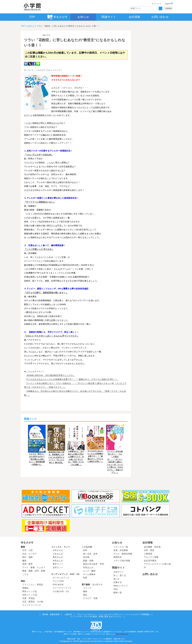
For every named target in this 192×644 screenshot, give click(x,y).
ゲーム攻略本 (89, 574)
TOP (23, 26)
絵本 (85, 550)
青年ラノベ (58, 564)
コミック (87, 588)
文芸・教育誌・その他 (33, 602)
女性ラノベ (58, 567)
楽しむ (117, 579)
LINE (38, 64)
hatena (26, 64)
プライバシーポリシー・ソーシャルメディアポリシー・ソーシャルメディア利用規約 (113, 614)
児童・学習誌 (28, 598)
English (169, 4)
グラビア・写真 (90, 598)
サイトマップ (156, 4)
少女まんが (58, 554)
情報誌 (25, 588)
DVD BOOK (58, 585)
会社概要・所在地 (152, 547)
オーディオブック (61, 578)
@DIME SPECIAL (35, 375)
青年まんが (58, 557)
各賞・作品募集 (121, 550)
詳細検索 (168, 8)
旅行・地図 (27, 557)
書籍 (23, 547)
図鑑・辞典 (88, 561)
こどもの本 (87, 547)
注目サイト (119, 572)
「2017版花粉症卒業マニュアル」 (59, 375)
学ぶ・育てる (120, 575)
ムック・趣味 (89, 571)
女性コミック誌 (30, 595)
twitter (30, 64)
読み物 (86, 557)
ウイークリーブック (32, 605)
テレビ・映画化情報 (123, 554)
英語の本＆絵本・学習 (93, 564)
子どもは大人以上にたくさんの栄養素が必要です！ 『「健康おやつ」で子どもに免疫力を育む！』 (72, 379)
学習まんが (89, 567)
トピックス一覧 (121, 547)
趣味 (24, 561)
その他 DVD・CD (61, 591)
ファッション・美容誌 (33, 585)
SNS (116, 589)
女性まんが (58, 561)
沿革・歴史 (149, 550)
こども (25, 574)
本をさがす (27, 543)
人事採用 (148, 554)
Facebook (34, 64)
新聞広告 (118, 557)
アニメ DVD (58, 581)
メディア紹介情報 (122, 561)
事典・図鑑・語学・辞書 (34, 571)
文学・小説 (27, 550)
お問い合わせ (150, 574)
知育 (85, 578)
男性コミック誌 (30, 591)
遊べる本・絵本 (90, 554)
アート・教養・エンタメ (34, 567)
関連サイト (118, 568)
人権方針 (68, 614)
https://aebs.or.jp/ (122, 634)
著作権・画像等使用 (51, 614)
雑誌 (23, 581)
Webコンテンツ (121, 586)
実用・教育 (27, 564)
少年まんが (58, 550)
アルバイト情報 (151, 557)
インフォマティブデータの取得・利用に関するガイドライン (96, 617)
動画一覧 (118, 593)
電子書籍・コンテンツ (92, 585)
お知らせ (31, 26)
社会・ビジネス (30, 554)
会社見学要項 (150, 561)
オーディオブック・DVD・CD (65, 574)
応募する (118, 582)
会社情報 (148, 543)
